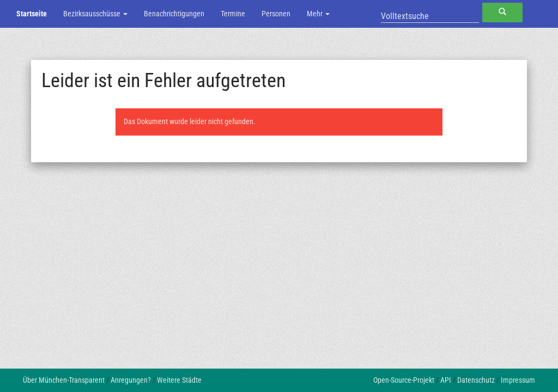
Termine (233, 14)
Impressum (518, 380)
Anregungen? (131, 380)
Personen (276, 14)
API (446, 380)
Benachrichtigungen (174, 14)
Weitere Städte (179, 380)
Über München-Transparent (64, 380)
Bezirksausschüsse (95, 14)
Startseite (32, 14)
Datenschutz (476, 380)
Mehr (318, 14)
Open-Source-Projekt (404, 380)
